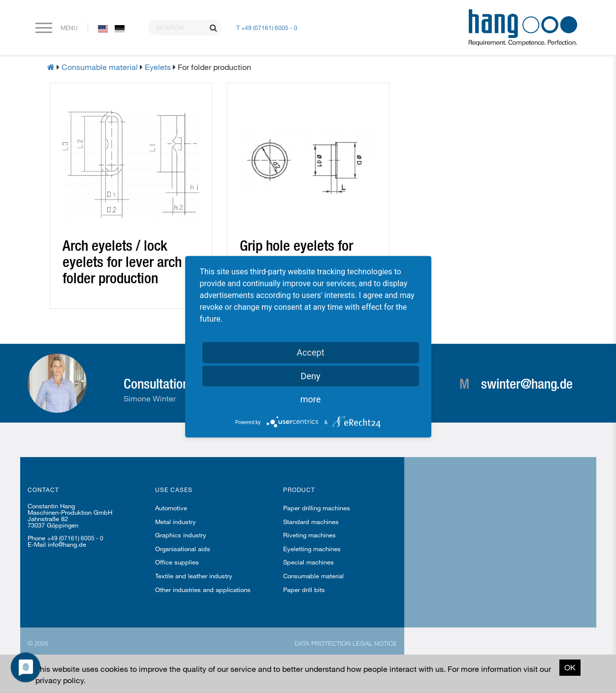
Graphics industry (181, 535)
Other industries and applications (203, 590)
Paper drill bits (304, 590)
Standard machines (311, 522)
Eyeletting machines (312, 549)
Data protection (323, 643)
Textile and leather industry (194, 576)
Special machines (308, 562)
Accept (310, 352)
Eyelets (158, 67)
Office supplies (177, 562)
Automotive (171, 508)
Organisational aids (183, 549)
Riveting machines (309, 535)
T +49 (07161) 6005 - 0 (267, 28)
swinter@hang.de (527, 383)
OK (570, 667)
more (311, 399)
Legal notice (375, 643)
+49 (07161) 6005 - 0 (75, 538)
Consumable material (100, 67)
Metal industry (176, 522)
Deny (311, 376)
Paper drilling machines (317, 508)
